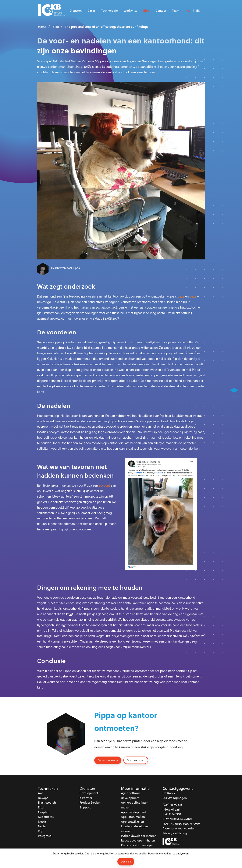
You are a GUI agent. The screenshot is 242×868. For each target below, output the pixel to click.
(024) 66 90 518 (172, 805)
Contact (161, 10)
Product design (90, 803)
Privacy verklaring (175, 833)
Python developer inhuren (139, 836)
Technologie (110, 10)
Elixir (41, 807)
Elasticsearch (47, 803)
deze (181, 296)
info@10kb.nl (171, 809)
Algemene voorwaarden (179, 828)
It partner (86, 798)
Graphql (44, 812)
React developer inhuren (138, 841)
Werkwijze (131, 10)
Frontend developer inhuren (135, 829)
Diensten (76, 10)
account (104, 485)
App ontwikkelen (132, 821)
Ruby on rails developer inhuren (137, 848)
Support (85, 807)
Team (176, 10)
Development (89, 793)
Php (41, 831)
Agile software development (131, 795)
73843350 (175, 814)
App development (134, 812)
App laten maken (133, 817)
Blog (146, 10)
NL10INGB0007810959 (185, 824)
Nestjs (42, 821)
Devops (43, 798)
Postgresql (45, 836)
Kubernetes (46, 817)
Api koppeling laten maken (135, 805)
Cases (91, 10)
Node (42, 826)
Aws (41, 793)
